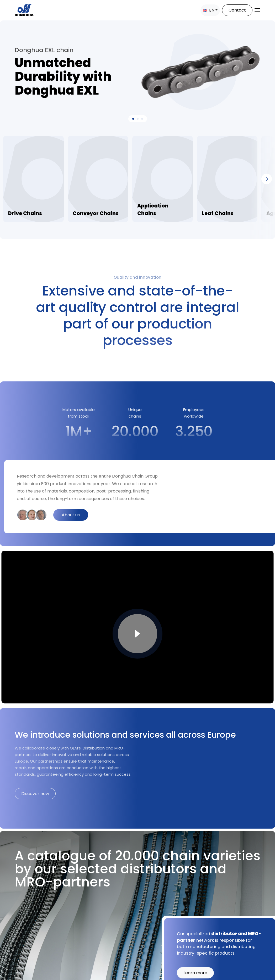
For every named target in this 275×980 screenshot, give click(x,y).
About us (71, 515)
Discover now (35, 794)
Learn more (195, 973)
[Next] (267, 179)
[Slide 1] (138, 119)
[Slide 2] (142, 119)
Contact (237, 10)
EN (209, 10)
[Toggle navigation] (257, 10)
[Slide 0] (133, 119)
